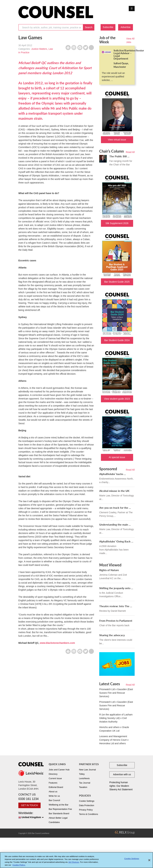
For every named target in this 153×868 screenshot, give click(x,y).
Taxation (83, 787)
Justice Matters (39, 49)
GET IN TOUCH (29, 805)
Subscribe (108, 27)
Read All (130, 152)
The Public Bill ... (119, 156)
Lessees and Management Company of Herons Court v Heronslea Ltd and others (114, 740)
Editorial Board (56, 787)
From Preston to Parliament (116, 621)
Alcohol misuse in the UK (114, 491)
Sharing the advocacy (112, 635)
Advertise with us (122, 774)
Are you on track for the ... (115, 508)
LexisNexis (84, 778)
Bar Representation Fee (60, 809)
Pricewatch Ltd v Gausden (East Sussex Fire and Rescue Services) (116, 693)
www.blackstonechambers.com (57, 643)
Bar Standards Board (59, 813)
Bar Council (54, 800)
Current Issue (55, 778)
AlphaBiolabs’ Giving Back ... (116, 541)
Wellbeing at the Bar (59, 805)
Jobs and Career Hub (59, 770)
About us (53, 792)
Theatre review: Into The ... (116, 606)
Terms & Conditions (89, 814)
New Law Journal (87, 770)
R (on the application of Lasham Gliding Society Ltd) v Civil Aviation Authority (116, 718)
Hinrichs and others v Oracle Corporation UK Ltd (114, 729)
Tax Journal (85, 783)
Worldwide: (31, 815)
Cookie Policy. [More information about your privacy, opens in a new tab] (19, 866)
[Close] (149, 861)
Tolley (82, 774)
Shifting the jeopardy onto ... (116, 588)
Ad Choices (74, 863)
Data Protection (87, 805)
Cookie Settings (87, 801)
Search (89, 27)
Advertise (126, 27)
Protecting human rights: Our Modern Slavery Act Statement (121, 786)
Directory (53, 774)
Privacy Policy (86, 810)
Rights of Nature (109, 570)
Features (53, 783)
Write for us (54, 796)
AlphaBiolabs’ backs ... (113, 474)
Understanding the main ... (115, 524)
